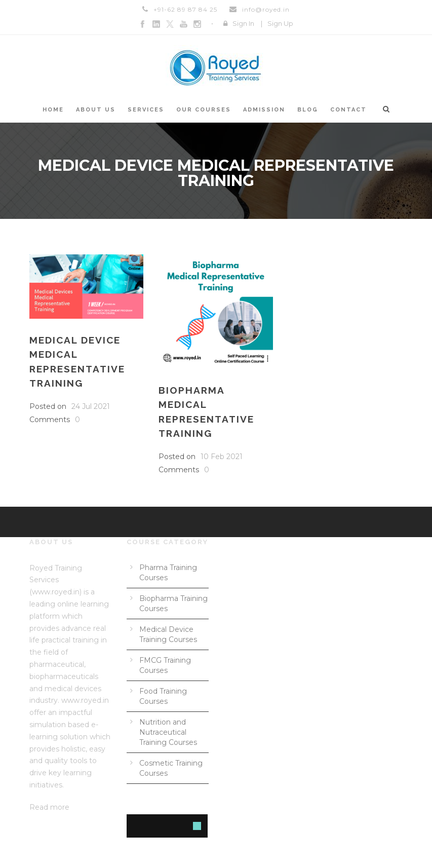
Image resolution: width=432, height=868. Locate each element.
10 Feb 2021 (222, 457)
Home (53, 110)
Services (146, 110)
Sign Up (280, 23)
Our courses (204, 110)
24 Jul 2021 (91, 406)
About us (96, 110)
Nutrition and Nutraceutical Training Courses (168, 732)
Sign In (243, 23)
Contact (348, 110)
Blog (308, 110)
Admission (264, 110)
